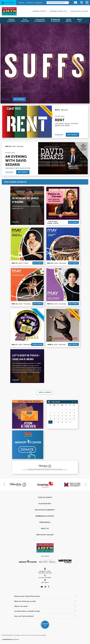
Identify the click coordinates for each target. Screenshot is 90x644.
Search (70, 3)
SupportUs (45, 625)
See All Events (45, 392)
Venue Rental (45, 522)
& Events (11, 20)
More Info (6, 99)
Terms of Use (25, 635)
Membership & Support (45, 516)
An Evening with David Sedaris (16, 161)
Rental (69, 20)
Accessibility (43, 635)
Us (80, 20)
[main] (45, 250)
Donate (21, 3)
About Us (45, 529)
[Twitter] (45, 587)
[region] (62, 414)
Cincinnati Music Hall (59, 11)
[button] (73, 402)
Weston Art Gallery (80, 11)
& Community (40, 20)
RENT (60, 120)
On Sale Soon (37, 344)
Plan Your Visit (45, 504)
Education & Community (45, 510)
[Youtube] (42, 587)
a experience (10, 639)
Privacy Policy (34, 635)
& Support (56, 20)
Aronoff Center (39, 11)
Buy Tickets (8, 3)
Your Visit (25, 20)
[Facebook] (49, 587)
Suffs (7, 90)
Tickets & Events (45, 497)
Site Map (17, 635)
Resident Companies (35, 3)
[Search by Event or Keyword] (58, 3)
